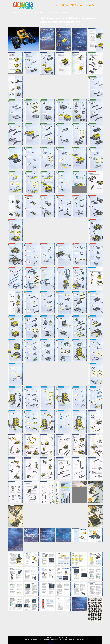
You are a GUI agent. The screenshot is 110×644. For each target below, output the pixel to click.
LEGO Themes (85, 5)
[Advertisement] (56, 87)
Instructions (26, 12)
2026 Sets (74, 5)
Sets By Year (64, 5)
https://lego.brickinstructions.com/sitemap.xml (57, 642)
